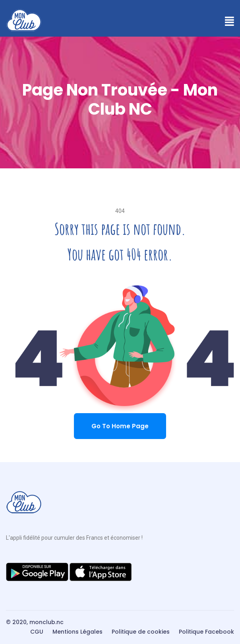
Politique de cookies (141, 632)
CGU (37, 632)
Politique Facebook (206, 632)
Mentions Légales (77, 632)
